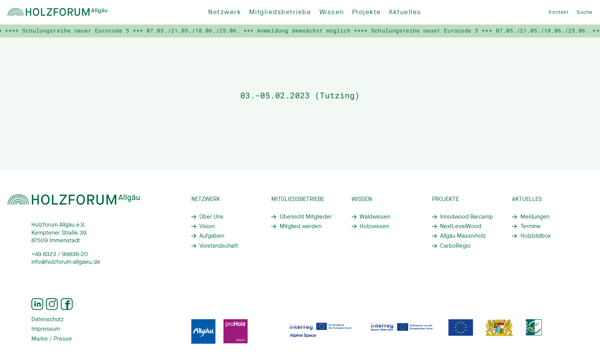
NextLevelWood (461, 226)
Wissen (332, 12)
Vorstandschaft (219, 246)
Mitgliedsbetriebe (280, 12)
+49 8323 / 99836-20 (60, 254)
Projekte (366, 12)
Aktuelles (405, 12)
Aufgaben (212, 236)
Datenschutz (48, 319)
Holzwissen (374, 226)
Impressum (46, 329)
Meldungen (535, 217)
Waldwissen (375, 217)
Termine (531, 226)
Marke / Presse (52, 339)
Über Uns (211, 217)
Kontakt (559, 12)
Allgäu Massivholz (463, 236)
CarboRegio (455, 246)
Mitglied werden (301, 226)
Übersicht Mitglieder (306, 217)
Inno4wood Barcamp (466, 217)
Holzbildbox (536, 236)
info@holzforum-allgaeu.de (66, 262)
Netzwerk (225, 12)
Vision (207, 226)
